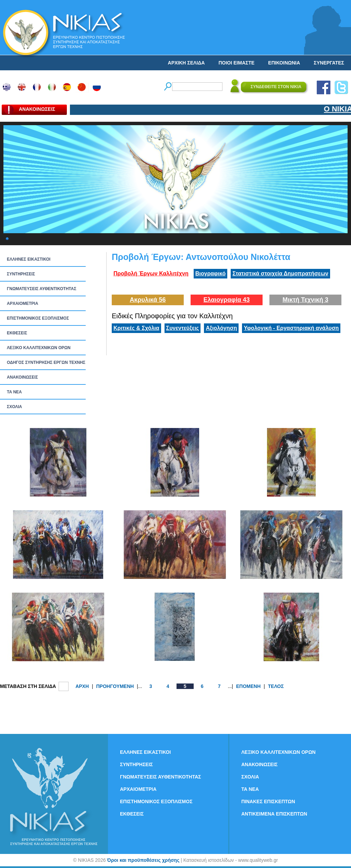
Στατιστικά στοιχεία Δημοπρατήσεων (280, 274)
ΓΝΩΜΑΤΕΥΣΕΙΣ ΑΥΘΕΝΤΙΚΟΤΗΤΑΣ (42, 289)
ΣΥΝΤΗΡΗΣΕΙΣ (21, 274)
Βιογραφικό (210, 274)
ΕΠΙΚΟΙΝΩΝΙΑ (284, 63)
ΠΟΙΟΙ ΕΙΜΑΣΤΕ (236, 63)
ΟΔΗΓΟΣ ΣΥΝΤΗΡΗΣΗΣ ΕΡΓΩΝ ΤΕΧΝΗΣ (46, 362)
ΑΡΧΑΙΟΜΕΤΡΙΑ (22, 304)
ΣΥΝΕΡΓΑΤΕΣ (329, 63)
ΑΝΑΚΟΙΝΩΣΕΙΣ (22, 377)
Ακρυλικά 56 (148, 300)
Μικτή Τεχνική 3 (305, 300)
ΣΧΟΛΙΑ (14, 407)
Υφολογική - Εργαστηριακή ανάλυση (291, 328)
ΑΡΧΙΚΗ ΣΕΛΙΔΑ (186, 63)
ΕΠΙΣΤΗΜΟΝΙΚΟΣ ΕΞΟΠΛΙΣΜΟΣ (38, 318)
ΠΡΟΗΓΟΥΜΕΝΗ (115, 686)
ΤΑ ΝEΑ (14, 392)
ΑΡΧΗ (82, 686)
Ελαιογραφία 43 (226, 300)
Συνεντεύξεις (183, 328)
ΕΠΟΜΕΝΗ (249, 686)
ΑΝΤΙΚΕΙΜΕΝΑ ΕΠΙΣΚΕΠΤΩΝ (274, 814)
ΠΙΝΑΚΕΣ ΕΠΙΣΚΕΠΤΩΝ (268, 801)
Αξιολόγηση (221, 328)
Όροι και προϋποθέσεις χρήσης (143, 860)
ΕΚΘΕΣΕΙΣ (17, 333)
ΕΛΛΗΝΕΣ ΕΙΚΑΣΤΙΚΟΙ (29, 259)
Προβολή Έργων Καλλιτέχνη (151, 274)
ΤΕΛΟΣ (276, 686)
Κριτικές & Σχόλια (136, 328)
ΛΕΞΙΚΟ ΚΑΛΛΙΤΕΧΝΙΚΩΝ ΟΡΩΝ (39, 348)
